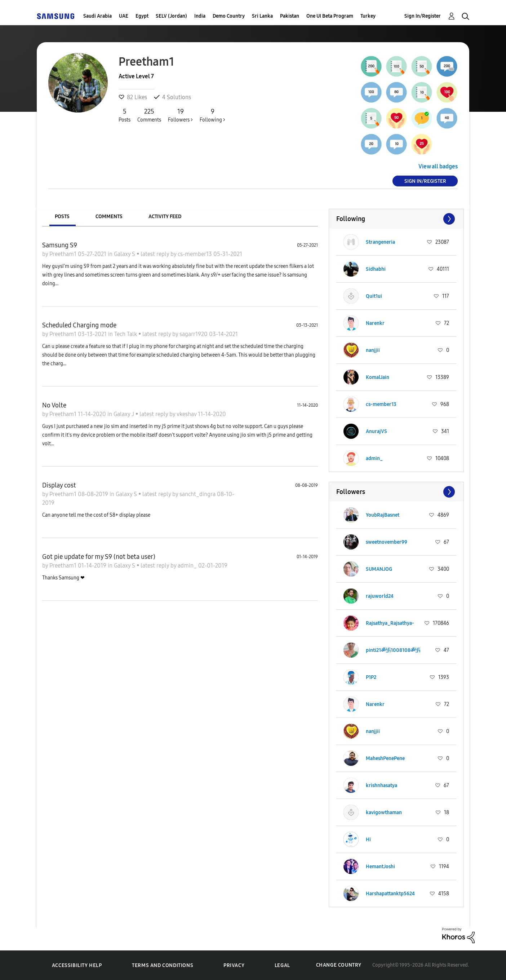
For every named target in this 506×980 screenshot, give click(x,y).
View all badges (438, 166)
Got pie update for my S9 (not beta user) (99, 557)
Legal (282, 965)
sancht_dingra (198, 494)
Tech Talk (126, 334)
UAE (124, 16)
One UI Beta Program (330, 16)
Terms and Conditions (163, 965)
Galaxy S (125, 254)
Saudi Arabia (97, 16)
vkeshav (187, 414)
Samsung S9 (60, 245)
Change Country (339, 965)
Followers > (180, 115)
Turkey (368, 16)
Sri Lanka (262, 16)
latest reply (156, 254)
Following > (212, 115)
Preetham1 (64, 254)
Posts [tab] (62, 217)
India (200, 16)
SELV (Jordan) (171, 16)
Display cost (59, 485)
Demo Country (229, 16)
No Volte (54, 405)
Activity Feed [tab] (165, 217)
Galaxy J (125, 414)
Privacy (234, 965)
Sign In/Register (423, 16)
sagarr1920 (194, 334)
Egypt (142, 16)
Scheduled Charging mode (79, 325)
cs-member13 (196, 254)
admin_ (188, 566)
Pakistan (290, 16)
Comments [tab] (109, 217)
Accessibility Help (77, 965)
